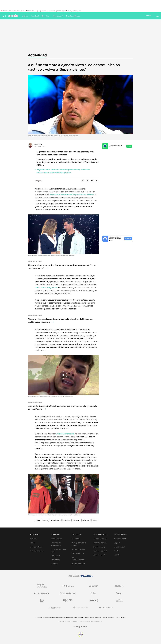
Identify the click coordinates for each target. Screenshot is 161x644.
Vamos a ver (56, 556)
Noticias (33, 539)
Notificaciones (78, 553)
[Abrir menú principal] (158, 16)
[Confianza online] (81, 636)
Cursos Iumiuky (99, 547)
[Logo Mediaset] (80, 577)
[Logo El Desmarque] (42, 593)
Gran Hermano (57, 539)
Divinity (117, 555)
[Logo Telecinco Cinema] (93, 600)
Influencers (86, 520)
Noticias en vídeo (37, 551)
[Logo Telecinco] (68, 586)
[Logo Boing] (93, 593)
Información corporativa (51, 618)
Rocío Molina (38, 144)
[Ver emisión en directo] (148, 16)
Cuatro (117, 551)
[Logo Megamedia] (82, 627)
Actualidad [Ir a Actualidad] (37, 55)
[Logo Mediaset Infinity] (42, 586)
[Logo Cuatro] (93, 586)
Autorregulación (78, 549)
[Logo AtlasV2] (55, 608)
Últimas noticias (36, 547)
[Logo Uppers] (68, 600)
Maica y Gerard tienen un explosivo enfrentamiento (19, 11)
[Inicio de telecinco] (3, 16)
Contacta (76, 539)
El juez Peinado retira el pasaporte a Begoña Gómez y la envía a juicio (60, 11)
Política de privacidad (65, 618)
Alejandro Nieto (56, 520)
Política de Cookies (96, 618)
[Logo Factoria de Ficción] (68, 593)
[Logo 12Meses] (119, 600)
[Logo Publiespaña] (80, 608)
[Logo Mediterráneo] (106, 608)
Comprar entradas (100, 539)
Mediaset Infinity (120, 539)
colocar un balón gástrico (46, 287)
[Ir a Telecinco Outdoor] (12, 16)
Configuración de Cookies (81, 618)
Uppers (117, 543)
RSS (117, 618)
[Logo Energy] (119, 593)
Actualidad (67, 520)
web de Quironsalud (65, 434)
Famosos (45, 520)
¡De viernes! (55, 560)
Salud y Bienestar (100, 555)
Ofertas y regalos (100, 543)
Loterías (33, 543)
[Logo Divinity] (119, 586)
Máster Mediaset (78, 564)
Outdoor (54, 564)
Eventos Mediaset (100, 551)
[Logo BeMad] (42, 600)
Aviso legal (39, 618)
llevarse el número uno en (72, 195)
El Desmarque (120, 547)
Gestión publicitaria (108, 618)
